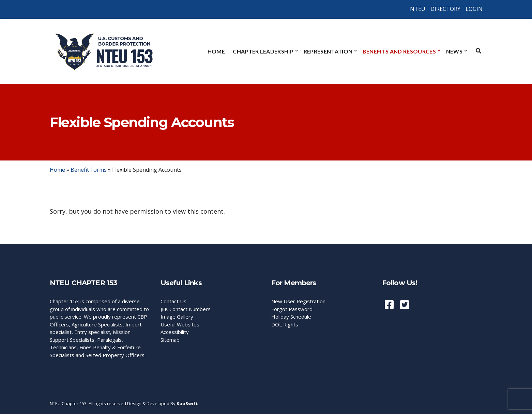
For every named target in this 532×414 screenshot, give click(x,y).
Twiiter (405, 305)
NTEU (418, 9)
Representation (328, 51)
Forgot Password (292, 309)
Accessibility (175, 332)
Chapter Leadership (263, 51)
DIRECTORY (445, 9)
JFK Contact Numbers (186, 309)
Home (216, 51)
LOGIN (474, 9)
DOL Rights (285, 324)
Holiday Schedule (291, 317)
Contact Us (173, 301)
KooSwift (187, 403)
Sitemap (170, 340)
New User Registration (298, 301)
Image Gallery (177, 317)
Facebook (389, 305)
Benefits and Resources (399, 51)
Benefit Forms (89, 170)
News (454, 51)
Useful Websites (180, 324)
